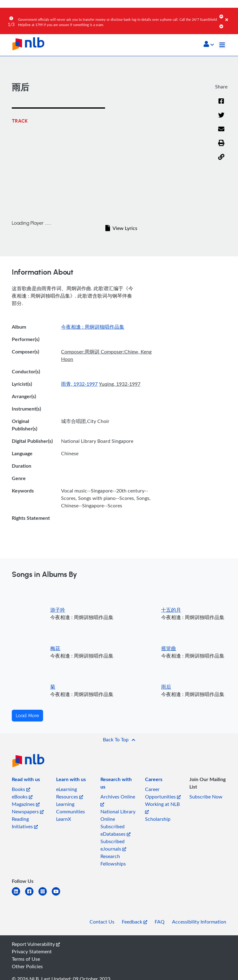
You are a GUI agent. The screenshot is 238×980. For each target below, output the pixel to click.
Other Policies (27, 966)
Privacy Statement (32, 951)
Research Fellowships (113, 860)
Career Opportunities (163, 793)
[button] (209, 45)
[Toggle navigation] (222, 45)
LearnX (64, 819)
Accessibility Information (199, 922)
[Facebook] (221, 101)
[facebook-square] (32, 895)
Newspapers (28, 811)
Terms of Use (26, 959)
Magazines (26, 804)
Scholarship (158, 819)
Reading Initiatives (25, 823)
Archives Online (118, 800)
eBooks (22, 797)
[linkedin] (18, 895)
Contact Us (102, 922)
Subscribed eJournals (113, 845)
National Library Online (118, 815)
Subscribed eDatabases (115, 830)
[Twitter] (221, 115)
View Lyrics (121, 228)
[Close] (231, 15)
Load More (27, 716)
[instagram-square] (45, 895)
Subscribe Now (206, 797)
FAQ (160, 922)
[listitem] (26, 780)
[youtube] (58, 895)
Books (21, 789)
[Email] (221, 129)
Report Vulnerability (36, 944)
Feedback (134, 922)
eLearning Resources (70, 793)
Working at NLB (162, 807)
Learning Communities (71, 808)
